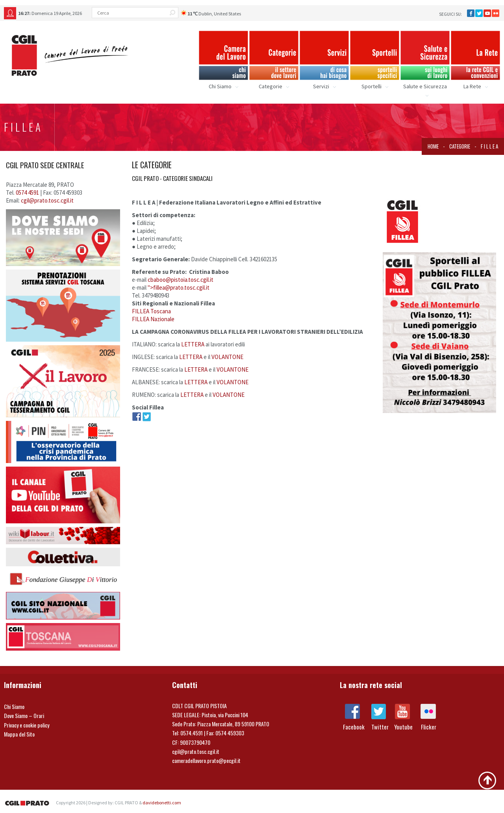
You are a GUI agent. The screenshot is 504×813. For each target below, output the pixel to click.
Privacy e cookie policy (27, 725)
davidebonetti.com (162, 803)
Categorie (460, 146)
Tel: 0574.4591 (187, 733)
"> (179, 287)
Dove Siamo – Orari (24, 715)
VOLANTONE (227, 357)
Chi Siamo (14, 706)
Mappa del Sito (19, 734)
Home (433, 146)
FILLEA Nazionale (153, 319)
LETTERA (193, 344)
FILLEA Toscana (151, 311)
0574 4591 (28, 193)
